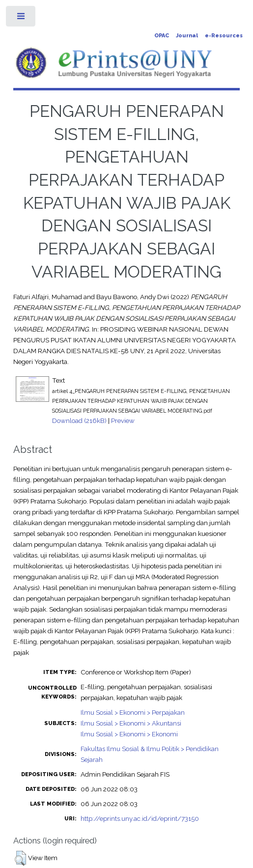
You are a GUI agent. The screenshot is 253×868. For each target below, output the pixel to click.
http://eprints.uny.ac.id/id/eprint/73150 (140, 818)
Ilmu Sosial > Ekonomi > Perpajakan (133, 712)
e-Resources (224, 36)
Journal (187, 36)
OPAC (162, 36)
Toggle (21, 18)
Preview (123, 420)
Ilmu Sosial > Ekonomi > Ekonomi (129, 734)
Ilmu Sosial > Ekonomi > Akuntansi (131, 723)
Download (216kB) (79, 420)
